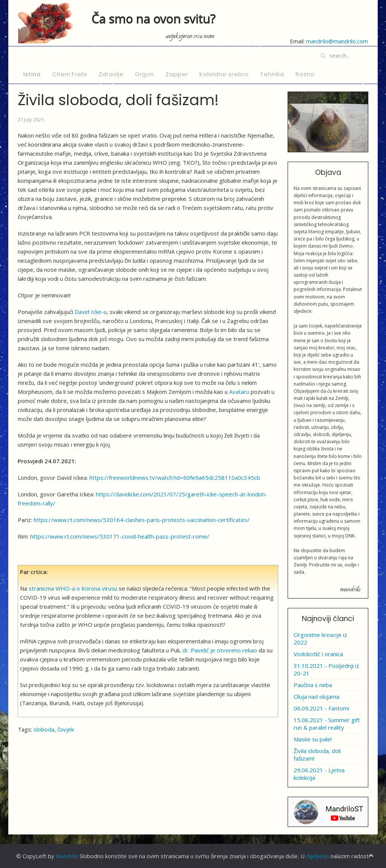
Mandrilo (67, 856)
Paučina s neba (313, 685)
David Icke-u (91, 312)
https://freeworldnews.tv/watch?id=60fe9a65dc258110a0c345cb (175, 478)
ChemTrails (70, 74)
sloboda (44, 729)
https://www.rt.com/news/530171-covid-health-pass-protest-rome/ (120, 536)
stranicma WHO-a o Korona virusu (73, 588)
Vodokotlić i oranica (318, 654)
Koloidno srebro (224, 74)
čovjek (66, 729)
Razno (305, 74)
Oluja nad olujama (316, 697)
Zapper (177, 74)
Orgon (145, 74)
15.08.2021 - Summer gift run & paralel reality (327, 724)
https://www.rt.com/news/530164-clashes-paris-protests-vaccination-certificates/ (142, 520)
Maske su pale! (313, 739)
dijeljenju (318, 856)
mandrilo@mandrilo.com (337, 41)
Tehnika (272, 74)
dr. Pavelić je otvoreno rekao (220, 650)
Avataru (239, 392)
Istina (32, 74)
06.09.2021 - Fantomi (321, 708)
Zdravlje (111, 74)
